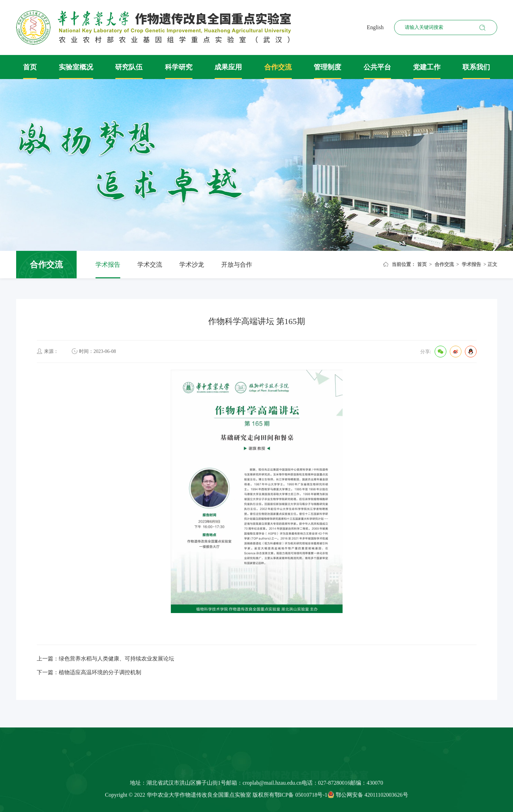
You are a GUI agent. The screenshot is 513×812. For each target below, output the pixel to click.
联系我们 (476, 67)
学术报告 (108, 265)
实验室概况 (76, 67)
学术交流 (150, 265)
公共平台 (377, 67)
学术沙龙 (192, 265)
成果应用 (228, 67)
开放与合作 (237, 265)
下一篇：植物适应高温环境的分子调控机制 (89, 672)
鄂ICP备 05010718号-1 (301, 802)
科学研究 (179, 67)
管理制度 (327, 67)
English (375, 27)
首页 (30, 67)
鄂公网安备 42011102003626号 (368, 802)
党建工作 (427, 67)
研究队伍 (129, 67)
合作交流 (278, 67)
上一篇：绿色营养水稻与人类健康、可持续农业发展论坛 (105, 659)
